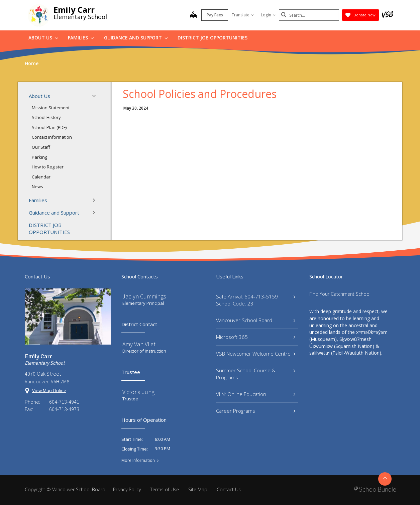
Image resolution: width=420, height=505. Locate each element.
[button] (96, 96)
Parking (39, 157)
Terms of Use (165, 489)
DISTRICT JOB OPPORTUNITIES (213, 38)
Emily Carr (74, 10)
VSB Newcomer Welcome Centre (256, 354)
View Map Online (49, 390)
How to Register (48, 167)
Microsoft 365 (256, 337)
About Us (43, 38)
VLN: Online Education (256, 394)
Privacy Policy (127, 489)
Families (81, 38)
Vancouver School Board (256, 320)
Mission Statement (51, 108)
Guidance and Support (136, 38)
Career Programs (256, 411)
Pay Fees (215, 15)
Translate (243, 15)
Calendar (41, 177)
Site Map (198, 489)
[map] (193, 15)
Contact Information (52, 137)
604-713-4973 (64, 409)
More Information (138, 461)
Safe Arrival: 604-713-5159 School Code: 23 (256, 300)
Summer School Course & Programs (256, 374)
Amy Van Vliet (139, 344)
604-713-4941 (64, 402)
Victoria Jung (138, 392)
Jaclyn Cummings (144, 296)
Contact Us (229, 489)
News (37, 186)
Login (268, 15)
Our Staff (41, 147)
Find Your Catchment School (340, 294)
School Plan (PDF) (49, 127)
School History (46, 117)
